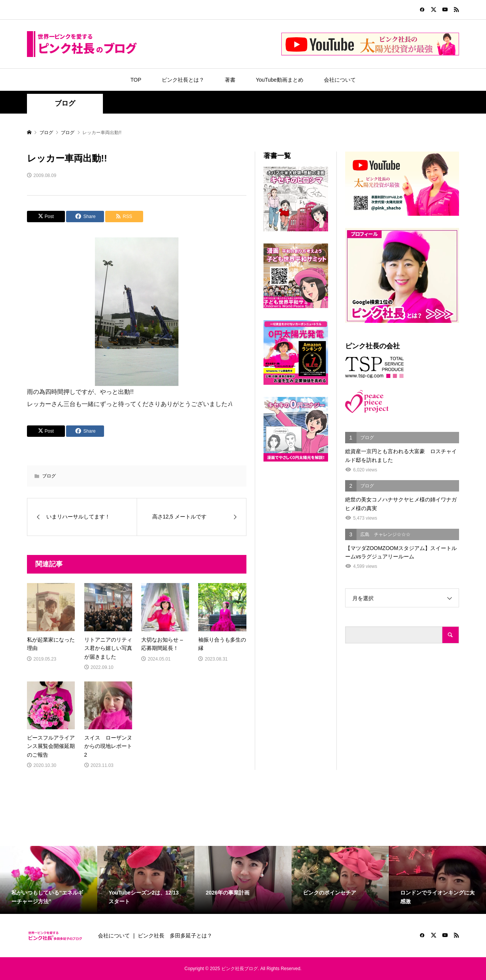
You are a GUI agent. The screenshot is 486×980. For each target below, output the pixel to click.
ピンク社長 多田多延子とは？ (175, 936)
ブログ (65, 103)
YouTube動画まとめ (280, 80)
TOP (136, 80)
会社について (340, 80)
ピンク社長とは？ (183, 80)
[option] (49, 880)
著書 (230, 80)
